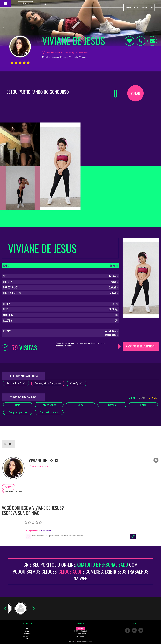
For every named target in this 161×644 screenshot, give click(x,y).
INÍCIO (27, 629)
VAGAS (27, 631)
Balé (18, 405)
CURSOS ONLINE (27, 634)
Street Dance (49, 405)
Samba (112, 405)
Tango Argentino (18, 412)
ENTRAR (25, 4)
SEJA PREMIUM (80, 629)
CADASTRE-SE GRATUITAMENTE (141, 346)
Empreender (88, 641)
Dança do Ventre (49, 412)
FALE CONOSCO (80, 636)
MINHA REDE (27, 636)
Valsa (80, 405)
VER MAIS (9, 487)
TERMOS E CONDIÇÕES (80, 634)
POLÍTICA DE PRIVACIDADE (80, 631)
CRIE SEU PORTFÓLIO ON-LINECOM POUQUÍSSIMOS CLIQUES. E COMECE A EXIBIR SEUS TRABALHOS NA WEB (81, 571)
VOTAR (135, 93)
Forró (143, 405)
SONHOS (27, 639)
